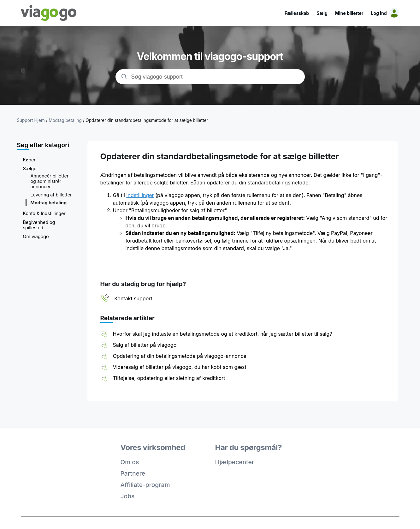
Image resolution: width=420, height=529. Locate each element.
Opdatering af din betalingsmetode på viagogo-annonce (179, 356)
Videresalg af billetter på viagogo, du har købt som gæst (179, 367)
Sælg (322, 13)
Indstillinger (140, 195)
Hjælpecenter (235, 462)
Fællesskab (297, 13)
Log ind (379, 13)
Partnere (133, 473)
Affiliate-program (145, 485)
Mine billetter (349, 13)
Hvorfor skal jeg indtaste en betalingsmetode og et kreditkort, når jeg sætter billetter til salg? (222, 334)
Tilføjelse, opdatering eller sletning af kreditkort (169, 378)
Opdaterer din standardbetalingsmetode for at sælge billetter (147, 120)
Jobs (128, 496)
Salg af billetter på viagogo (145, 345)
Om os (130, 462)
